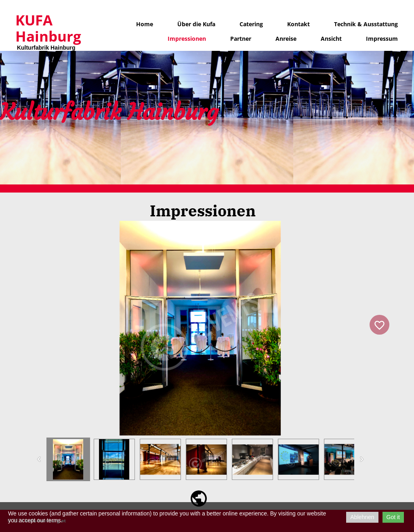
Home (145, 24)
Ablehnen (362, 517)
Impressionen (187, 39)
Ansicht (331, 39)
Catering (251, 24)
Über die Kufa (196, 24)
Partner (241, 39)
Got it (393, 517)
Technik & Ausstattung (366, 24)
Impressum (382, 39)
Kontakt (298, 24)
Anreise (286, 39)
